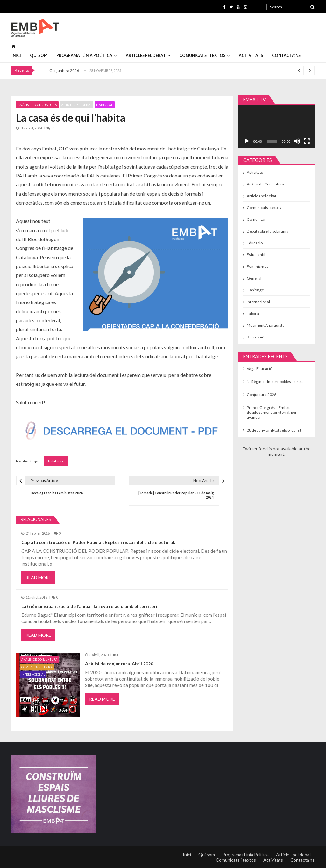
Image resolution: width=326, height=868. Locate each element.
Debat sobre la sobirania (268, 231)
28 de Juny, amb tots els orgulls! (274, 430)
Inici (16, 56)
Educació (255, 243)
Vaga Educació (259, 368)
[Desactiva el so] (297, 141)
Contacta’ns (286, 56)
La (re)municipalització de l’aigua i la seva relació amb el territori (89, 606)
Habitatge (105, 105)
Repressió (255, 337)
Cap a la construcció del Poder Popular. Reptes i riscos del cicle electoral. (98, 542)
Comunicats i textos (202, 56)
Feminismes (258, 266)
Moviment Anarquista (266, 325)
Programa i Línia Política (84, 56)
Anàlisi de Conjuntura (37, 105)
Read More (38, 577)
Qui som (39, 56)
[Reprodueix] (247, 141)
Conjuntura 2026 (64, 70)
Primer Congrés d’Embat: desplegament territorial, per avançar (272, 412)
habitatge (56, 461)
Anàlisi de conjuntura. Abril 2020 (119, 664)
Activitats (251, 56)
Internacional (33, 674)
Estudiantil (256, 255)
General (254, 278)
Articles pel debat (146, 56)
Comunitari (257, 219)
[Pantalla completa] (307, 141)
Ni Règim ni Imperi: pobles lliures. (275, 382)
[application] (277, 126)
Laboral (253, 313)
